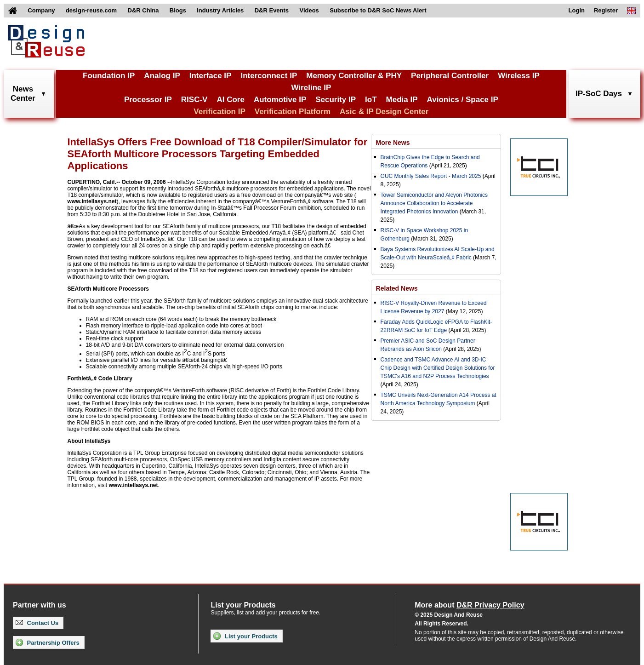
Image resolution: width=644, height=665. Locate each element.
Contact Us (37, 623)
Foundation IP (109, 76)
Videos (309, 10)
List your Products (245, 636)
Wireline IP (311, 88)
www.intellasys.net (92, 201)
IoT (371, 100)
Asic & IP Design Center (384, 112)
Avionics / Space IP (463, 100)
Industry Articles (220, 10)
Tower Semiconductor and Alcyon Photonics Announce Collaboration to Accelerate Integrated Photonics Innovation (434, 203)
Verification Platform (293, 112)
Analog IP (162, 76)
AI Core (230, 100)
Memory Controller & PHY (354, 76)
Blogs (178, 10)
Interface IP (211, 76)
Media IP (402, 100)
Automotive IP (280, 100)
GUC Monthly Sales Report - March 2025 (431, 176)
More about (469, 605)
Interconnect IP (269, 76)
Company (41, 10)
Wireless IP (519, 76)
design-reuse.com (91, 10)
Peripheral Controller (450, 76)
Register (606, 10)
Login (577, 10)
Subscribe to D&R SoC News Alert (378, 10)
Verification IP (219, 112)
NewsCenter (23, 94)
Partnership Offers (48, 642)
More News (393, 143)
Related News (397, 288)
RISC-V (194, 100)
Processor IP (148, 100)
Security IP (336, 100)
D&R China (143, 10)
